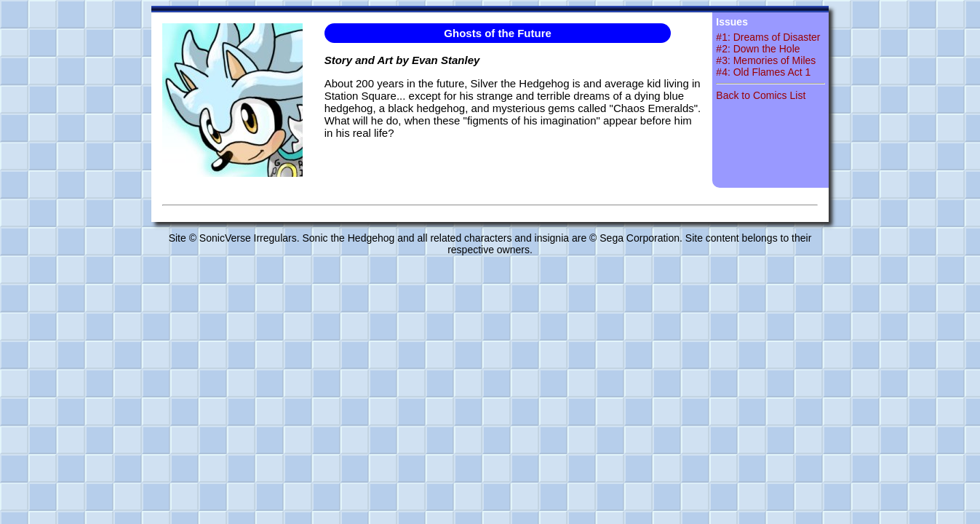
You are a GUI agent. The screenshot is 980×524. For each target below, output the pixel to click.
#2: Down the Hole (758, 49)
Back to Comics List (761, 95)
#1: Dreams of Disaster (768, 37)
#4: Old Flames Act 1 (763, 72)
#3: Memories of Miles (766, 60)
